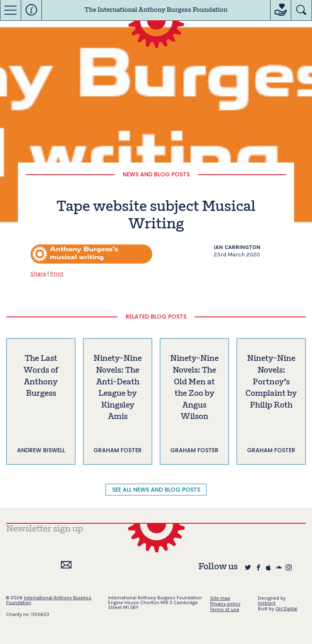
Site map (220, 598)
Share (38, 274)
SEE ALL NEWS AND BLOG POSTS (156, 490)
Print (57, 274)
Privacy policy (225, 604)
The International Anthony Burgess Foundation (156, 10)
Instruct (267, 603)
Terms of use (225, 609)
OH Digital (286, 609)
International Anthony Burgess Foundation (49, 600)
